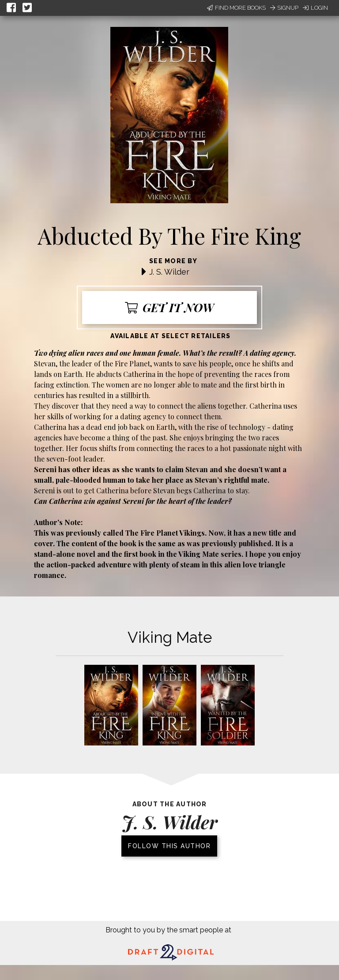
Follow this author (169, 846)
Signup (284, 8)
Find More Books (236, 8)
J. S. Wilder (169, 272)
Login (315, 8)
